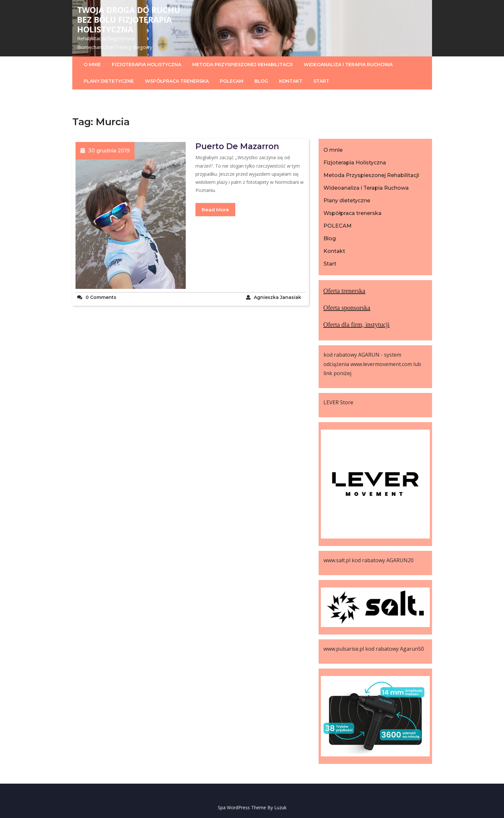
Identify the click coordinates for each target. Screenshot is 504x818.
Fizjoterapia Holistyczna (147, 65)
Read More (215, 210)
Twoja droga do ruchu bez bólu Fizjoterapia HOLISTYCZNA (129, 19)
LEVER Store (338, 402)
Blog (261, 81)
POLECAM (232, 81)
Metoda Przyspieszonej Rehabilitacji (242, 65)
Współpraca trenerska (177, 81)
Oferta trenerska (344, 291)
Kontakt (291, 81)
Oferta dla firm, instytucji (357, 325)
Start (321, 81)
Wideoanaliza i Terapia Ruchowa (348, 65)
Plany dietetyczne (109, 81)
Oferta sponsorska (347, 308)
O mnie (92, 65)
